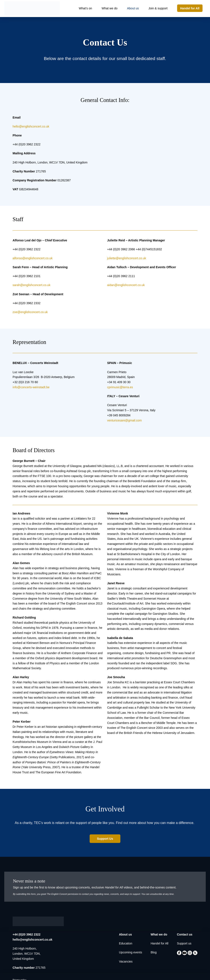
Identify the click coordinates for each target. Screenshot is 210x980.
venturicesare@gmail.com (124, 420)
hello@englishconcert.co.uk (31, 126)
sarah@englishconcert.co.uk (31, 285)
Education (126, 943)
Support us (184, 943)
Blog (154, 952)
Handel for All (160, 943)
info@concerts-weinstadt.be (31, 387)
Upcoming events (131, 952)
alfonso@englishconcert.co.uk (33, 258)
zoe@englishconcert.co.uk (30, 312)
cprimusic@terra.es (120, 387)
